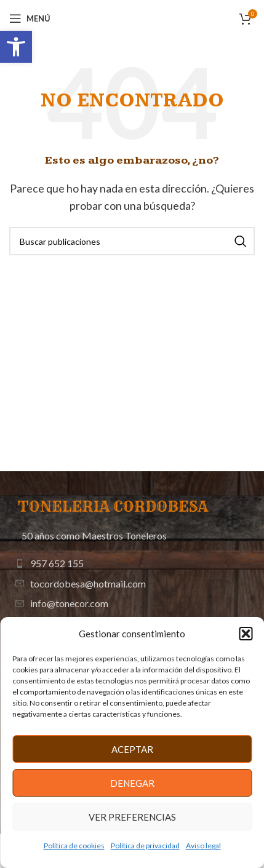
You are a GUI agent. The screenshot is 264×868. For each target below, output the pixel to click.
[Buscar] (132, 241)
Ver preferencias (132, 817)
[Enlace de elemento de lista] (132, 563)
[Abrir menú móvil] (30, 18)
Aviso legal (203, 846)
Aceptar (132, 749)
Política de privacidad (145, 846)
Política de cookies (74, 846)
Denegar (132, 783)
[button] (16, 47)
